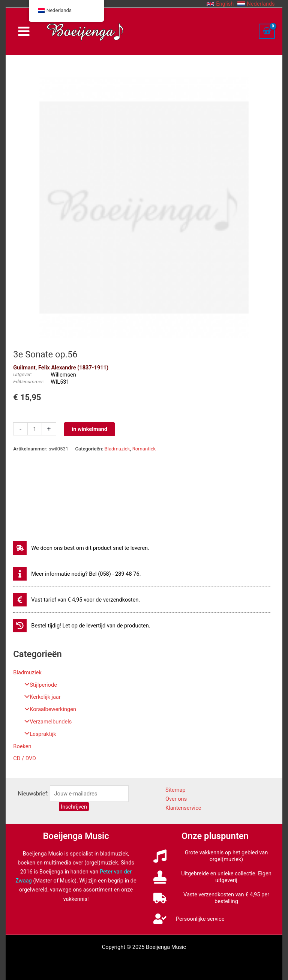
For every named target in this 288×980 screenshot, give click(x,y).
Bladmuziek (27, 672)
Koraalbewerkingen (48, 709)
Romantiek (144, 449)
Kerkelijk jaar (40, 697)
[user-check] (189, 919)
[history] (82, 626)
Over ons (176, 799)
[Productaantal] (34, 429)
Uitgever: (22, 374)
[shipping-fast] (81, 548)
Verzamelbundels (46, 722)
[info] (77, 574)
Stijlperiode (39, 685)
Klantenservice (183, 808)
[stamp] (215, 877)
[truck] (215, 898)
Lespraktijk (38, 734)
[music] (215, 856)
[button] (220, 4)
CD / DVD (25, 758)
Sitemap (175, 790)
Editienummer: (28, 382)
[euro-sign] (76, 600)
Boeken (22, 746)
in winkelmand (89, 429)
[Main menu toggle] (23, 31)
